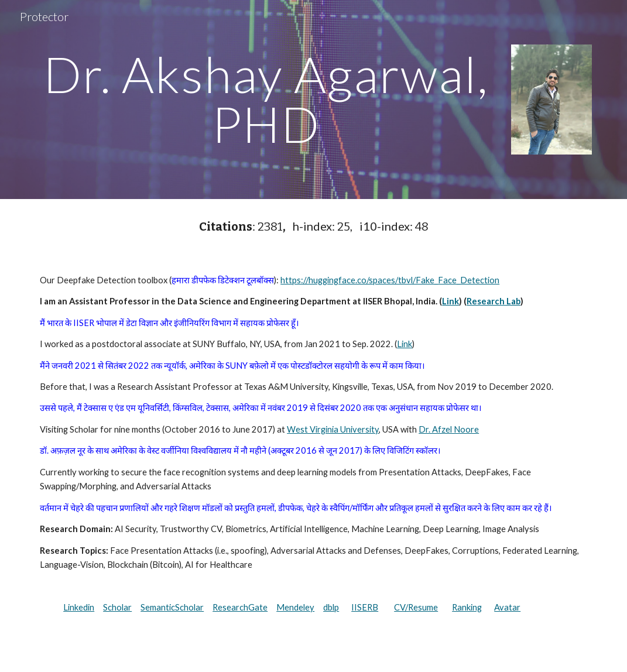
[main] (266, 99)
